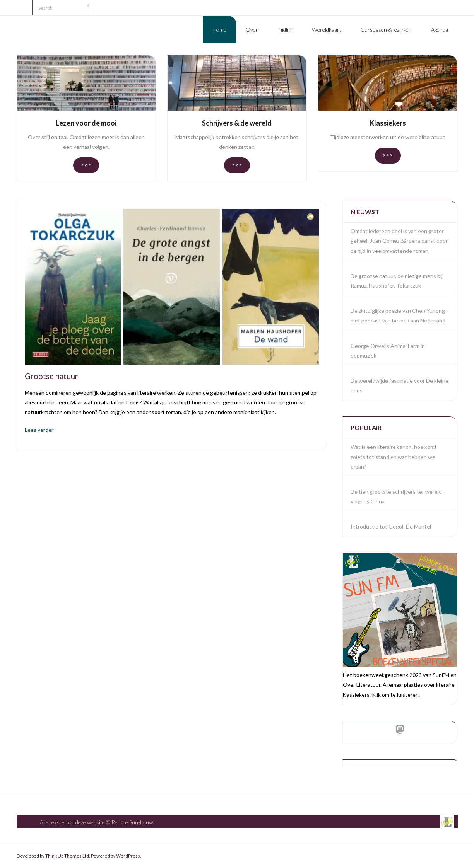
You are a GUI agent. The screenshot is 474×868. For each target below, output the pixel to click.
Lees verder (39, 430)
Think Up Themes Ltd (67, 856)
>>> (86, 165)
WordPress (128, 856)
